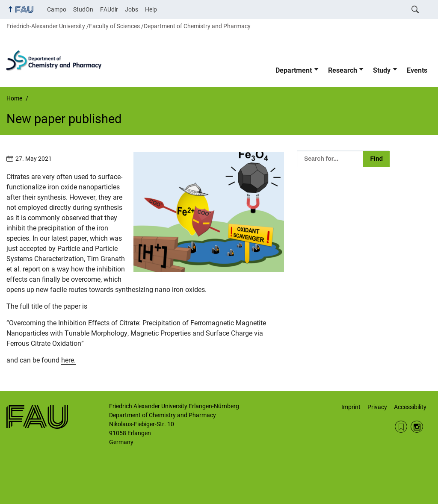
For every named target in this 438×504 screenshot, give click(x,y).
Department (294, 70)
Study (382, 70)
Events (417, 70)
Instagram (417, 427)
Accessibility (410, 407)
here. (68, 360)
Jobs (132, 9)
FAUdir (109, 9)
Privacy (377, 407)
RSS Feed (401, 427)
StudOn (83, 9)
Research (343, 70)
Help (151, 9)
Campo (57, 9)
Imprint (351, 407)
